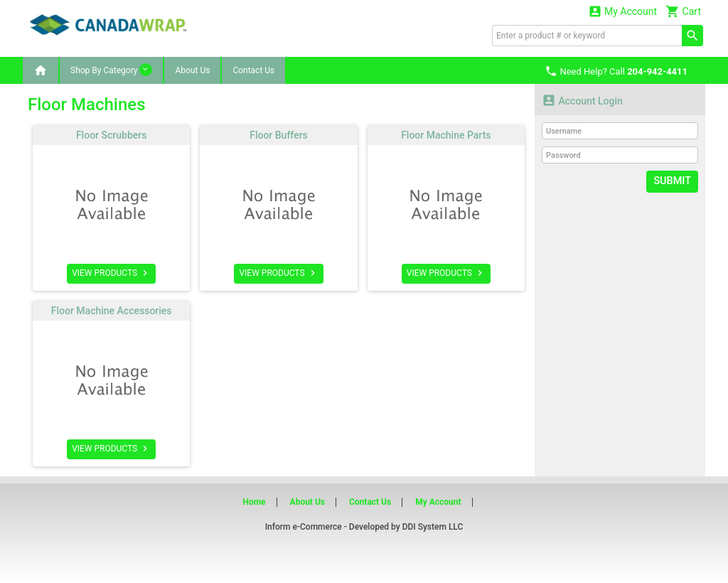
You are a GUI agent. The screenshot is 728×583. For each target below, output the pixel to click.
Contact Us (253, 70)
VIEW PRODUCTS (111, 273)
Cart (683, 11)
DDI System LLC (433, 527)
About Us (192, 70)
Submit (673, 181)
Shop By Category (111, 70)
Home (254, 502)
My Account (623, 11)
